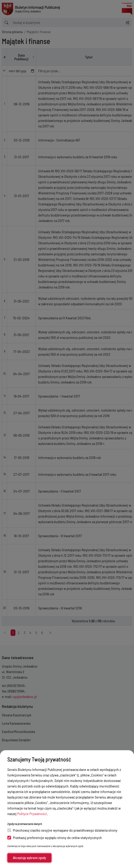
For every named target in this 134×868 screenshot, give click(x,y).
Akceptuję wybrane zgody (29, 858)
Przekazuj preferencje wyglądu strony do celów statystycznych (55, 838)
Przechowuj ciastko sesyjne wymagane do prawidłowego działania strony (62, 830)
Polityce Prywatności (32, 814)
